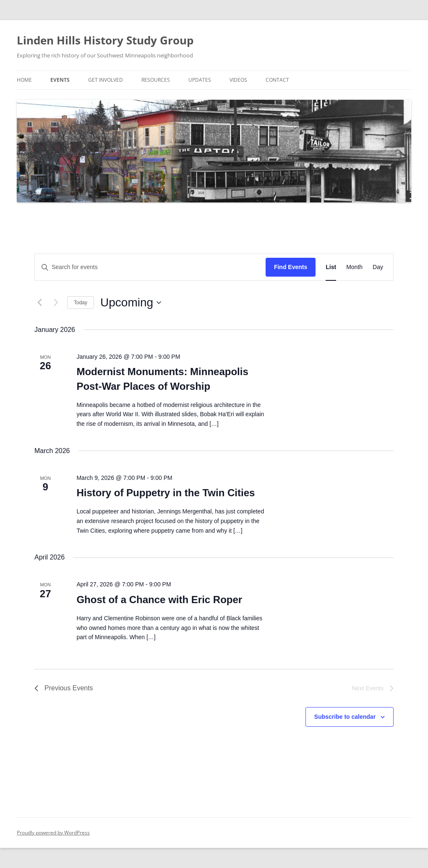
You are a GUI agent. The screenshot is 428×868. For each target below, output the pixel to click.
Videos (238, 80)
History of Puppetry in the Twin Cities (166, 493)
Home (24, 80)
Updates (200, 80)
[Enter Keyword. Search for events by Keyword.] (150, 267)
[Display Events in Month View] (354, 267)
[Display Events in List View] (331, 267)
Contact (277, 80)
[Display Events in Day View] (378, 267)
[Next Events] (56, 303)
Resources (156, 80)
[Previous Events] (39, 303)
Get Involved (106, 80)
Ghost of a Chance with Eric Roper (159, 600)
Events (60, 80)
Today (81, 303)
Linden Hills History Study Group (105, 40)
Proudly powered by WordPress (53, 833)
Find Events (291, 267)
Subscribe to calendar (345, 717)
